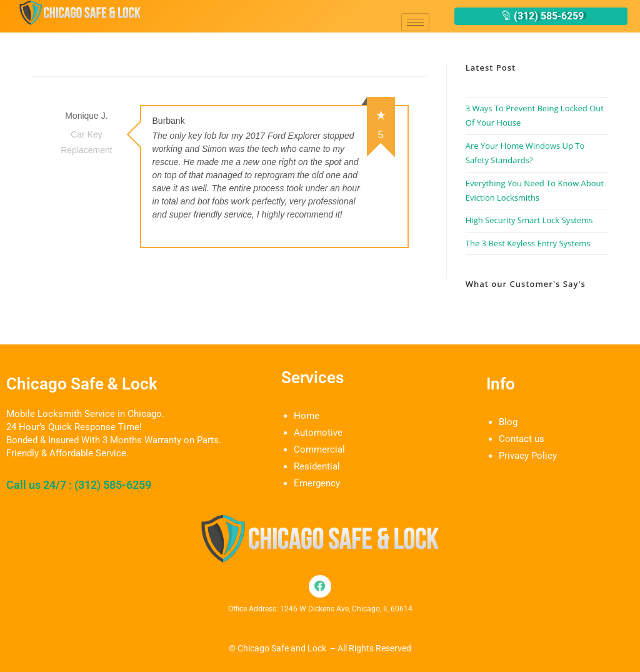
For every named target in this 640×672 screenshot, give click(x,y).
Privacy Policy (528, 456)
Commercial (319, 449)
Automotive (318, 433)
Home (307, 416)
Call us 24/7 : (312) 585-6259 (79, 485)
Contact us (522, 439)
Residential (317, 466)
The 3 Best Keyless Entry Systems (528, 243)
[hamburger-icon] (415, 22)
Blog (508, 422)
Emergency (317, 483)
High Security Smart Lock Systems (529, 220)
